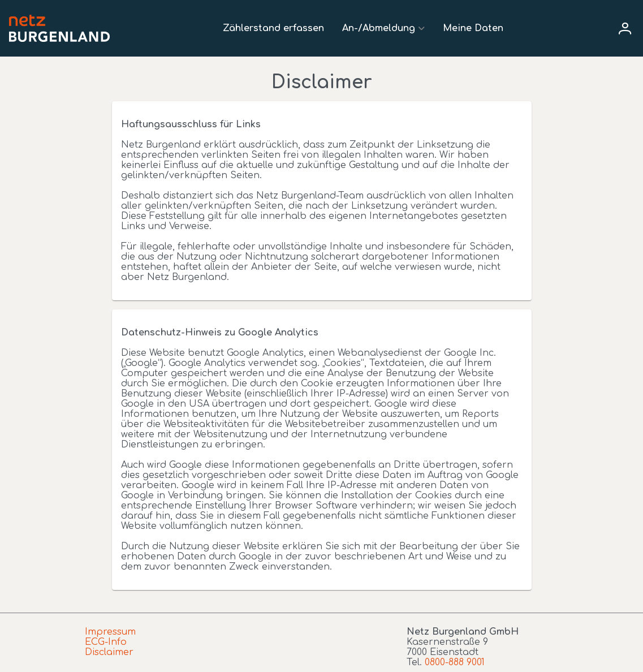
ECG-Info (106, 642)
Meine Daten (473, 28)
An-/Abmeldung (379, 28)
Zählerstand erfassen (273, 28)
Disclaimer (109, 652)
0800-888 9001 (455, 662)
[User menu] (625, 28)
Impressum (110, 632)
